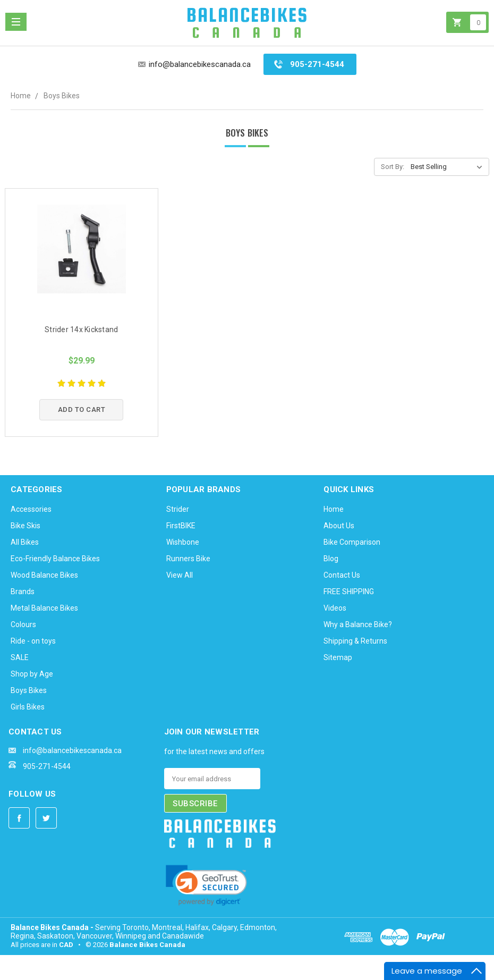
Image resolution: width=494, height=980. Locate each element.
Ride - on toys (33, 641)
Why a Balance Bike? (358, 624)
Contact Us (342, 575)
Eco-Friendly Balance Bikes (55, 559)
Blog (331, 559)
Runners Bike (188, 559)
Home (21, 96)
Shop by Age (32, 674)
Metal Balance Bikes (44, 608)
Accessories (31, 509)
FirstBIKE (181, 526)
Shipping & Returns (355, 641)
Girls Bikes (28, 707)
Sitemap (338, 657)
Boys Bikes (62, 96)
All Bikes (25, 542)
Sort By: (393, 167)
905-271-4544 (317, 64)
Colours (23, 624)
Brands (23, 592)
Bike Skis (25, 526)
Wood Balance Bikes (44, 575)
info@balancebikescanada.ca (200, 64)
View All (180, 575)
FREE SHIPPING (349, 592)
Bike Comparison (352, 542)
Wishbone (183, 542)
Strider (178, 509)
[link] (206, 885)
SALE (20, 657)
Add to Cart (82, 409)
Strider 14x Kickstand (81, 330)
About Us (339, 526)
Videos (335, 608)
